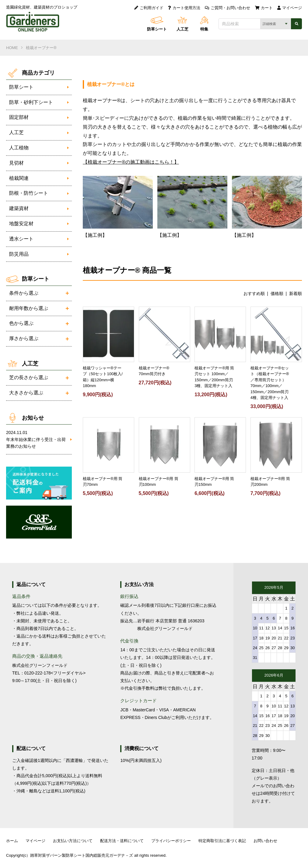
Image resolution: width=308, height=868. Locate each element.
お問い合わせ (265, 841)
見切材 (16, 163)
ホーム (12, 841)
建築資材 (19, 208)
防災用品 (19, 254)
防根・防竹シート (29, 193)
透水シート (21, 239)
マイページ (290, 8)
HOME (12, 48)
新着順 (296, 293)
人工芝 (182, 29)
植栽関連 (19, 178)
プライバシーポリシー (171, 841)
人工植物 (19, 148)
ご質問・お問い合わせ (228, 8)
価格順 (277, 293)
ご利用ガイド (149, 8)
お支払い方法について (73, 841)
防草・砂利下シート (31, 102)
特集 (204, 29)
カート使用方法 (184, 8)
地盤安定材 (21, 224)
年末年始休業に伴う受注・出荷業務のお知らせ (36, 439)
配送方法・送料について (122, 841)
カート (264, 8)
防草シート (157, 29)
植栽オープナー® (41, 48)
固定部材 (19, 117)
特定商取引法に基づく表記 (222, 841)
